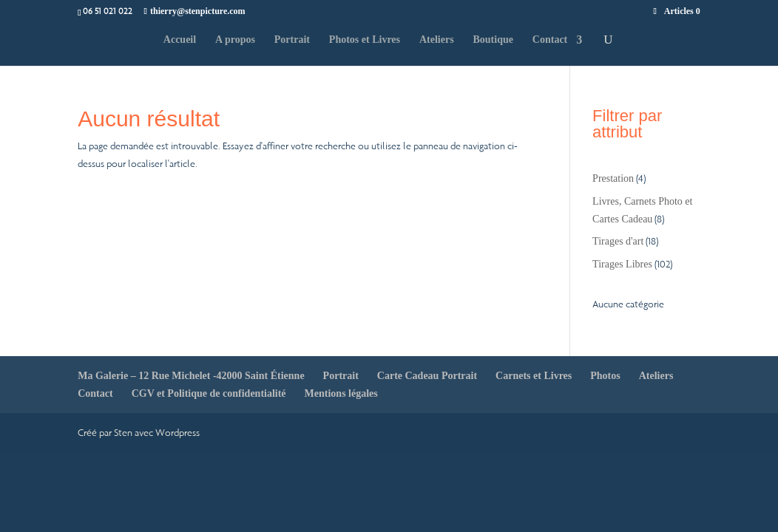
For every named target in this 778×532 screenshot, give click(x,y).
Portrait (292, 40)
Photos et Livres (365, 40)
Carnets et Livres (534, 376)
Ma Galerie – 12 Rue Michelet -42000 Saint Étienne (191, 376)
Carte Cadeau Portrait (427, 376)
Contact (550, 40)
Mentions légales (341, 393)
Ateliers (437, 40)
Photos (605, 376)
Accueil (180, 40)
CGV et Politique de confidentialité (209, 393)
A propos (235, 40)
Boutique (493, 40)
